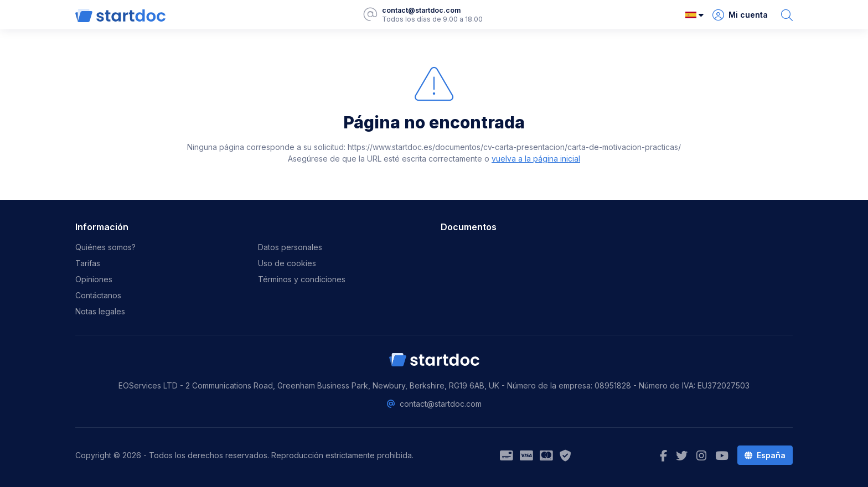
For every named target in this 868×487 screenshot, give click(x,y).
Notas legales (100, 311)
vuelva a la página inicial (536, 159)
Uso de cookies (287, 263)
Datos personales (290, 247)
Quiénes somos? (105, 247)
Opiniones (94, 279)
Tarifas (88, 263)
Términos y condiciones (302, 279)
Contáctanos (98, 295)
